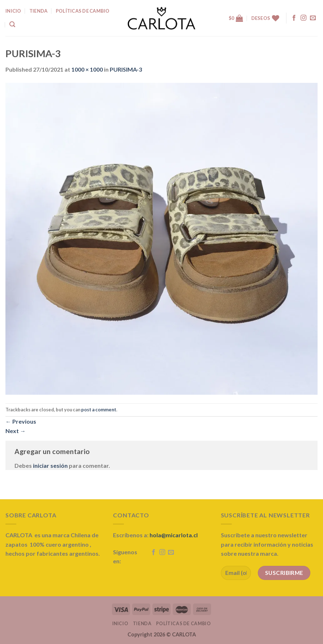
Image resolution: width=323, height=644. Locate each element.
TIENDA (39, 11)
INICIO (13, 11)
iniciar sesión (50, 465)
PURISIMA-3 (126, 69)
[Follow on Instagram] (303, 18)
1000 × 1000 (87, 69)
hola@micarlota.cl (174, 535)
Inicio (120, 624)
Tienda (142, 624)
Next (16, 431)
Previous (21, 421)
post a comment (99, 410)
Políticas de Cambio (83, 11)
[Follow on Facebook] (294, 18)
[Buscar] (12, 24)
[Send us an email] (313, 18)
